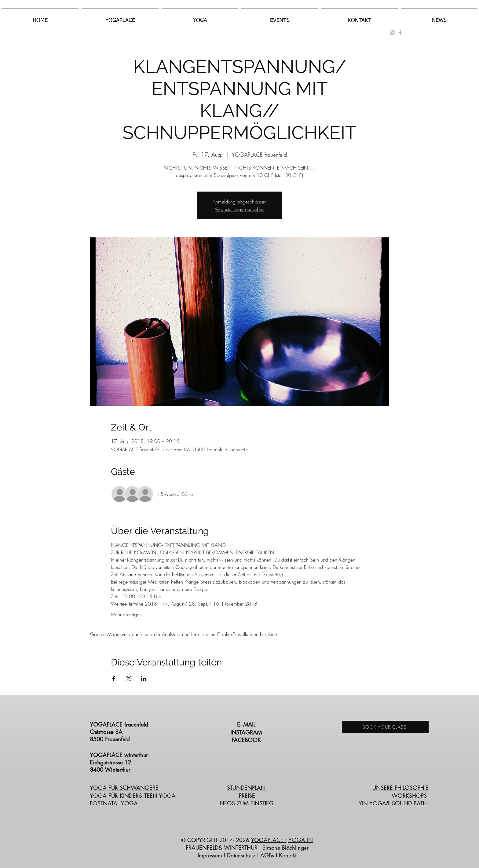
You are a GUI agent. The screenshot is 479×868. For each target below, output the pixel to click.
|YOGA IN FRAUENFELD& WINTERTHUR (249, 844)
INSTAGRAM (247, 732)
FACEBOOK (247, 740)
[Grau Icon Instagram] (392, 33)
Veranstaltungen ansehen (239, 209)
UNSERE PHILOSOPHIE (400, 788)
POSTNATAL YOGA (115, 803)
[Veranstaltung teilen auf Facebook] (114, 679)
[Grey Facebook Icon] (400, 33)
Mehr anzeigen (126, 614)
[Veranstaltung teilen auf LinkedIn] (144, 679)
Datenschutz (241, 855)
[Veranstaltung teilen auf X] (129, 679)
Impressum (210, 855)
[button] (120, 18)
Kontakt (288, 855)
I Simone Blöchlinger (283, 848)
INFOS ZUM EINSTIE (244, 803)
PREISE (247, 796)
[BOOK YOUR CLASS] (385, 727)
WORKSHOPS (409, 796)
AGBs (267, 855)
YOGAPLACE (268, 840)
